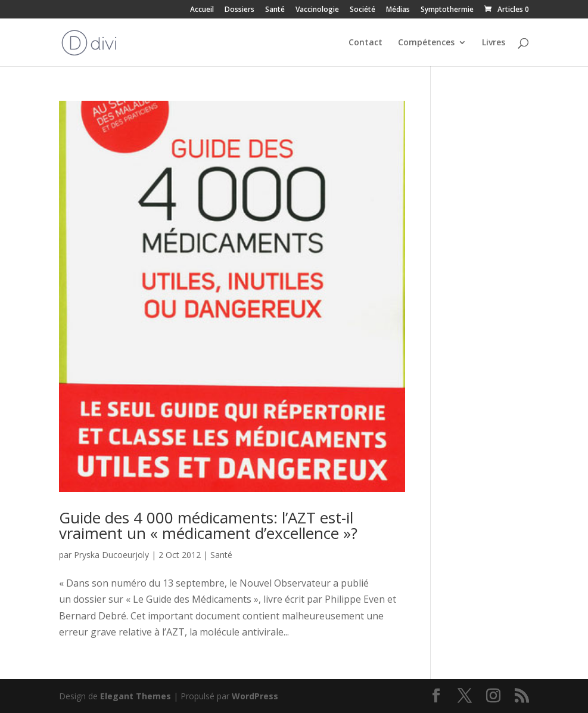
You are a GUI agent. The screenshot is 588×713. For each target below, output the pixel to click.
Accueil (202, 10)
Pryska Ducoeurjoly (111, 555)
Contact (365, 43)
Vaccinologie (317, 10)
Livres (494, 43)
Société (363, 10)
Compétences (426, 43)
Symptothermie (447, 10)
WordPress (255, 696)
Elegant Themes (136, 696)
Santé (275, 10)
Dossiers (239, 10)
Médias (398, 10)
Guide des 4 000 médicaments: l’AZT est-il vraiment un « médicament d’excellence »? (208, 525)
